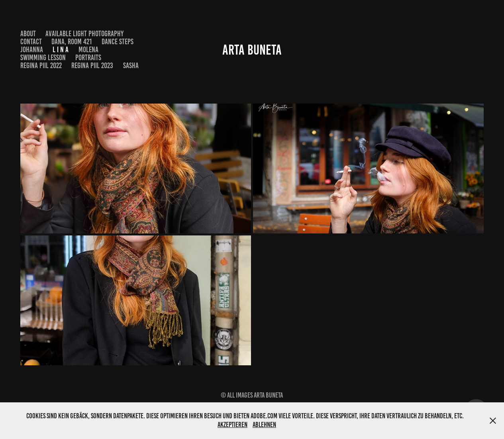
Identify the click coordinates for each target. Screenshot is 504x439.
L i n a (61, 50)
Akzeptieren (232, 425)
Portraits (88, 58)
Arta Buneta (252, 50)
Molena (88, 50)
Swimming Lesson (43, 58)
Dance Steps (118, 42)
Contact (31, 42)
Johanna (32, 50)
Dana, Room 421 (72, 42)
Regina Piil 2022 (41, 66)
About (28, 34)
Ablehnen (264, 425)
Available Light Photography (84, 34)
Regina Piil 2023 (92, 66)
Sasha (131, 66)
